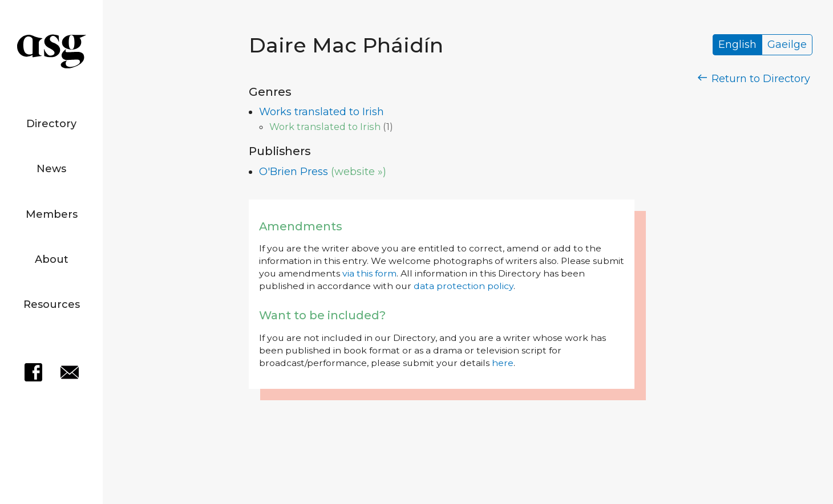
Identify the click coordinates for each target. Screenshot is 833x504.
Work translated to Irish (325, 127)
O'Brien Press (294, 172)
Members (52, 214)
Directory (51, 124)
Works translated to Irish (322, 112)
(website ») (359, 172)
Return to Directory (754, 79)
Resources (52, 304)
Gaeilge (787, 45)
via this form (369, 273)
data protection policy (464, 286)
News (51, 169)
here (503, 363)
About (52, 259)
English (737, 45)
